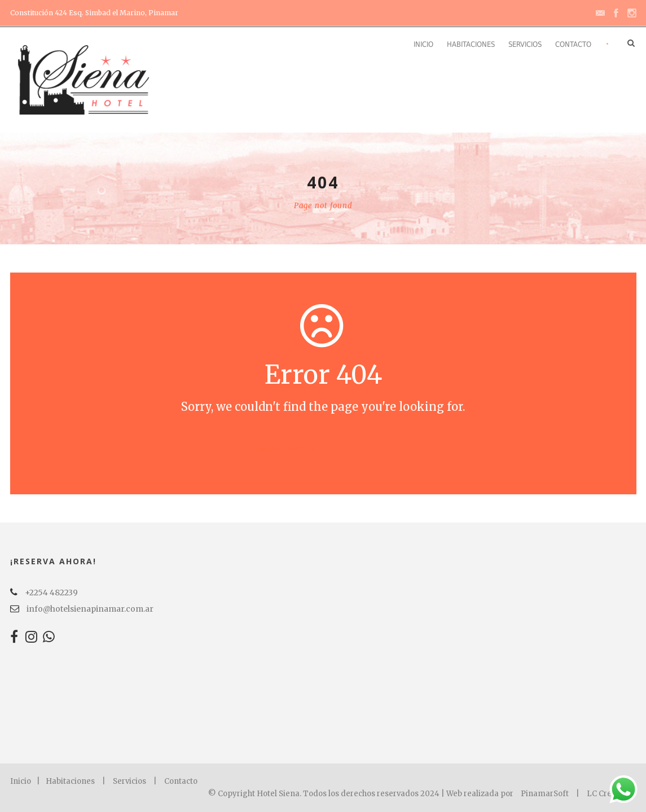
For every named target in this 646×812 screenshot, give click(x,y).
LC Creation (609, 794)
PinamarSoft (545, 794)
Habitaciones (471, 44)
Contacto (573, 44)
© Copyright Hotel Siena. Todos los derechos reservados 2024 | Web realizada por (362, 794)
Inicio (423, 44)
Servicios (525, 44)
